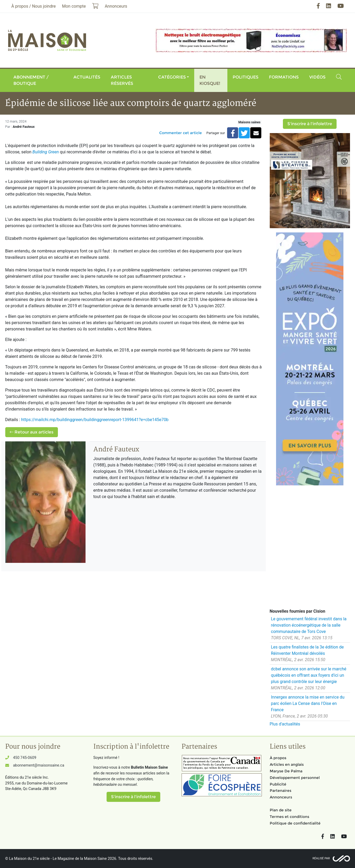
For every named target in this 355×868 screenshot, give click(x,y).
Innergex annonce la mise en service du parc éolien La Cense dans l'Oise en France (308, 703)
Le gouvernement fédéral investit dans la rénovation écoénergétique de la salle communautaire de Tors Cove (309, 625)
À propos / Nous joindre (34, 6)
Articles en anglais (287, 764)
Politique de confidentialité (295, 823)
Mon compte (74, 6)
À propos (278, 758)
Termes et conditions (289, 817)
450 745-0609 (25, 758)
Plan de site (281, 810)
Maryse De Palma (286, 771)
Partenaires (281, 791)
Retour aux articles (32, 432)
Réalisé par (321, 858)
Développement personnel (295, 778)
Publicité (278, 784)
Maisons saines (249, 122)
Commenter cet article (181, 133)
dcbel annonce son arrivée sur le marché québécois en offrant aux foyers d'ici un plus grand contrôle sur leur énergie (309, 675)
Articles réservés (122, 80)
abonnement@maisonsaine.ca (39, 765)
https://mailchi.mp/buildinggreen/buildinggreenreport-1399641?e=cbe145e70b (95, 420)
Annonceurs (281, 797)
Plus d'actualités (285, 724)
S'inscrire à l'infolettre (310, 124)
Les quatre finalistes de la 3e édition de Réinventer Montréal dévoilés (307, 650)
